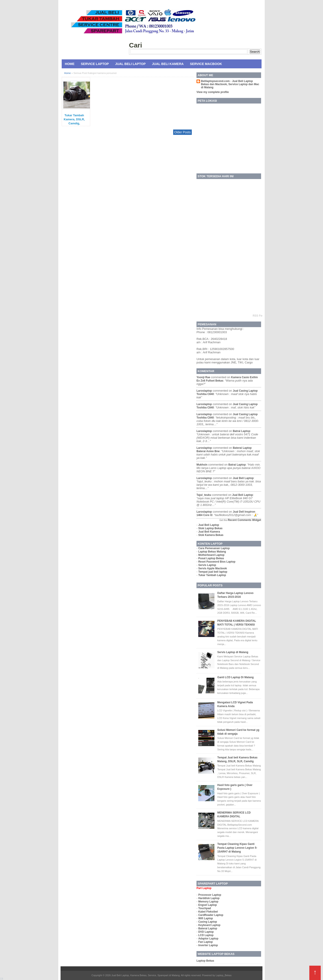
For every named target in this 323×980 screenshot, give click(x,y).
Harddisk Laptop (209, 898)
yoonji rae (203, 377)
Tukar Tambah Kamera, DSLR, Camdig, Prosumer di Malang (74, 123)
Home (70, 64)
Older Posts (182, 132)
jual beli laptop (243, 478)
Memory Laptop (208, 902)
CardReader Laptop (211, 915)
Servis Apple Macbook (213, 568)
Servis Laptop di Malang (233, 652)
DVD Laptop (206, 932)
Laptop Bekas (205, 961)
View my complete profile (213, 92)
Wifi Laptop (206, 918)
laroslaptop (204, 391)
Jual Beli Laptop (130, 64)
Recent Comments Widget (244, 520)
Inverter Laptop (208, 945)
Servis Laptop (207, 565)
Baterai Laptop (208, 928)
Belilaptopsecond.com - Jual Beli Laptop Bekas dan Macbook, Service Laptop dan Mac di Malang (230, 84)
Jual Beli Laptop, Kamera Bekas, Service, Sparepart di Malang (146, 975)
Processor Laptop (210, 895)
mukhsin (202, 465)
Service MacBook (206, 64)
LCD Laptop (206, 935)
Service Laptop (95, 64)
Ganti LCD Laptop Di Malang (236, 677)
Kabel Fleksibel (208, 912)
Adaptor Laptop (208, 939)
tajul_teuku (204, 495)
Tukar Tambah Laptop (212, 575)
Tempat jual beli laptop (213, 572)
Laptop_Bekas (224, 975)
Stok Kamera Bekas (211, 535)
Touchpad (205, 908)
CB (2, 979)
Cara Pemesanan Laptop (214, 548)
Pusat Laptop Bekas (211, 558)
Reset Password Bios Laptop (217, 562)
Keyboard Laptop (209, 925)
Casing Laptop (208, 922)
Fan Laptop (206, 942)
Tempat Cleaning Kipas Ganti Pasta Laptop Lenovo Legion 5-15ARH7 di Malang (237, 848)
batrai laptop (241, 431)
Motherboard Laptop (211, 555)
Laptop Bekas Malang (212, 552)
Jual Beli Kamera (168, 64)
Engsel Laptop (208, 905)
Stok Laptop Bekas (210, 528)
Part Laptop (204, 888)
